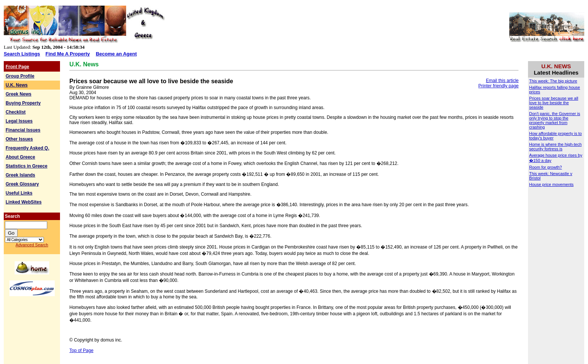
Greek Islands (20, 175)
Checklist (16, 112)
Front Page (17, 67)
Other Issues (19, 139)
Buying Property (23, 103)
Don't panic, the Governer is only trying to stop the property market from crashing (555, 120)
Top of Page (81, 351)
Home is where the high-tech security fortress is (555, 147)
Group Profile (20, 76)
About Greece (20, 157)
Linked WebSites (24, 202)
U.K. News (17, 85)
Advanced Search (32, 245)
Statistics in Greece (26, 166)
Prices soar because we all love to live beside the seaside (554, 103)
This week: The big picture (553, 81)
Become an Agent (116, 54)
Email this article (502, 81)
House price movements (551, 184)
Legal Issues (19, 121)
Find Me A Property (67, 54)
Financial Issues (23, 130)
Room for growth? (545, 167)
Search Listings (22, 54)
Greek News (19, 94)
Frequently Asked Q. (27, 148)
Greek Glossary (22, 184)
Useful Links (19, 193)
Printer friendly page (499, 86)
